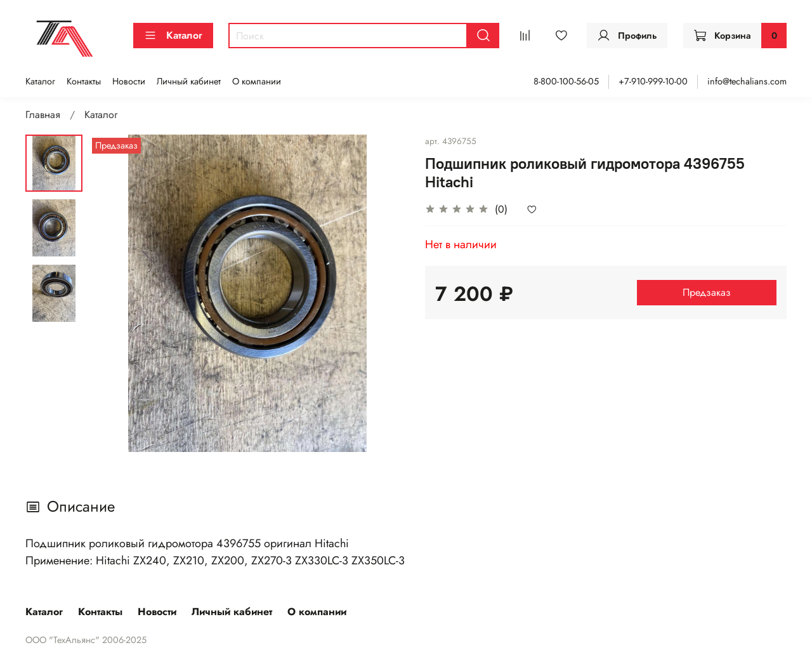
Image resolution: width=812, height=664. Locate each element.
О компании (257, 81)
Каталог (173, 35)
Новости (129, 81)
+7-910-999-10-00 (653, 81)
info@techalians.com (747, 81)
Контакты (84, 81)
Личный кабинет (189, 81)
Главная (43, 115)
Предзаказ (707, 292)
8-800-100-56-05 (566, 81)
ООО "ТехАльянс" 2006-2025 (86, 640)
